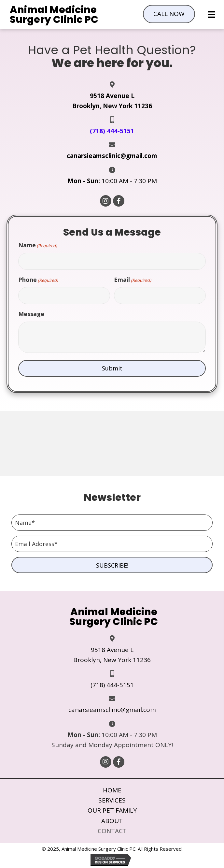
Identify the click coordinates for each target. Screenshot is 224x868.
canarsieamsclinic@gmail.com (112, 156)
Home (112, 790)
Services (112, 800)
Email (133, 280)
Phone (38, 280)
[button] (169, 14)
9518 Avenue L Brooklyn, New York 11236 (112, 655)
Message (31, 314)
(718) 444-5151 (112, 685)
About (112, 821)
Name (38, 245)
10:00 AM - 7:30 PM (112, 181)
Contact (112, 831)
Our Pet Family (112, 810)
